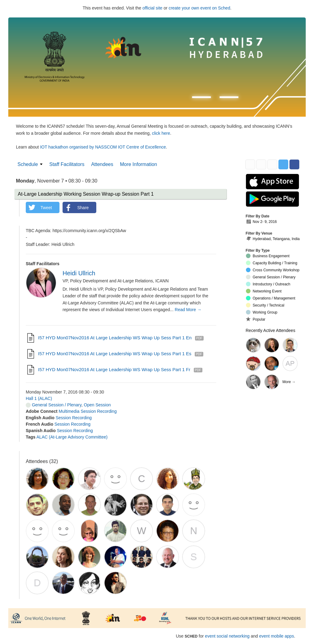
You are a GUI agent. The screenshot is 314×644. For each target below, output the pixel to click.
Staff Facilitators (67, 164)
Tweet (46, 208)
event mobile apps (277, 636)
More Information (138, 164)
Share (83, 208)
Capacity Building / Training (272, 263)
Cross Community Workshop (273, 270)
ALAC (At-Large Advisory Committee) (72, 437)
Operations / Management (271, 298)
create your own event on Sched (199, 8)
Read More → (188, 310)
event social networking (227, 636)
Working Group (262, 312)
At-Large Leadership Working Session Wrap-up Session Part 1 (86, 194)
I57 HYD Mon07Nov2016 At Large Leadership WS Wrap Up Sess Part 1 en (115, 338)
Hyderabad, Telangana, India (273, 239)
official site (153, 8)
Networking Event (264, 291)
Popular (256, 319)
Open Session (97, 405)
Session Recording (74, 418)
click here (161, 133)
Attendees (102, 164)
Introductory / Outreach (268, 284)
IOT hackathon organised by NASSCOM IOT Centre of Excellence (103, 147)
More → (289, 382)
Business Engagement (268, 256)
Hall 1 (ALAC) (39, 398)
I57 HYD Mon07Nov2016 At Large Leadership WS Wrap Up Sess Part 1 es (115, 354)
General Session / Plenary (54, 405)
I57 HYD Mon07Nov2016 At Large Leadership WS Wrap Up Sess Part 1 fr (114, 369)
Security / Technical (265, 305)
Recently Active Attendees (270, 330)
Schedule (28, 164)
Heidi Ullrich (79, 273)
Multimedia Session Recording (88, 411)
